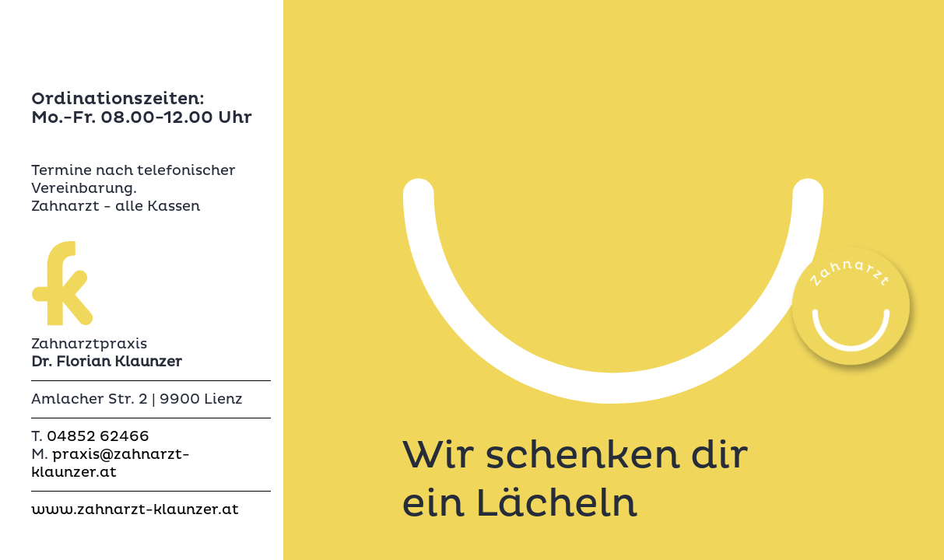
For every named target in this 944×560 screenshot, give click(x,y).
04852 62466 (98, 437)
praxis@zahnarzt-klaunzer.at (111, 464)
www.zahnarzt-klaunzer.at (135, 510)
